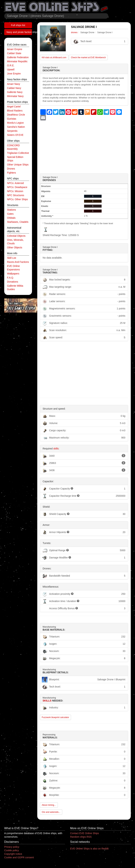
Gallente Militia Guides (15, 288)
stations (12, 210)
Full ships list (18, 25)
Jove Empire (14, 74)
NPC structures (16, 195)
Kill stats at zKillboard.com (54, 58)
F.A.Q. (10, 278)
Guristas (12, 119)
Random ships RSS (81, 837)
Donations (13, 282)
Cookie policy (12, 850)
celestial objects (16, 236)
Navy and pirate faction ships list (19, 32)
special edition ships (15, 159)
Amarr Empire (15, 49)
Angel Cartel (14, 107)
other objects (15, 247)
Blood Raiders (15, 111)
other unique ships (18, 165)
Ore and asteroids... (51, 812)
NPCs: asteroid (15, 183)
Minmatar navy (15, 96)
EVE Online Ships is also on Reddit (89, 849)
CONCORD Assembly (13, 147)
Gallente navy (15, 92)
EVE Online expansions (13, 268)
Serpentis (12, 131)
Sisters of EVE (15, 135)
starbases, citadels (18, 222)
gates (10, 214)
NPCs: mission (15, 191)
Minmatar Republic (17, 61)
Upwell (11, 69)
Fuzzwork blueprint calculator (55, 717)
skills (56, 449)
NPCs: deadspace (17, 187)
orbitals (11, 218)
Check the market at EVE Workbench (88, 58)
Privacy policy (12, 847)
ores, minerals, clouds (15, 242)
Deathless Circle (16, 115)
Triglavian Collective (18, 153)
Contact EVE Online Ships (84, 833)
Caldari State (14, 53)
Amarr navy (14, 84)
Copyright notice (13, 854)
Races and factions (18, 262)
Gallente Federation (18, 57)
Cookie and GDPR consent (19, 857)
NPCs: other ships (17, 199)
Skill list (12, 258)
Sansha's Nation (16, 127)
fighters (12, 173)
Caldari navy (14, 88)
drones (11, 169)
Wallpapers (13, 274)
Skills (47, 701)
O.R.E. (11, 65)
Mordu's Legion (15, 123)
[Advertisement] (84, 145)
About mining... (49, 805)
